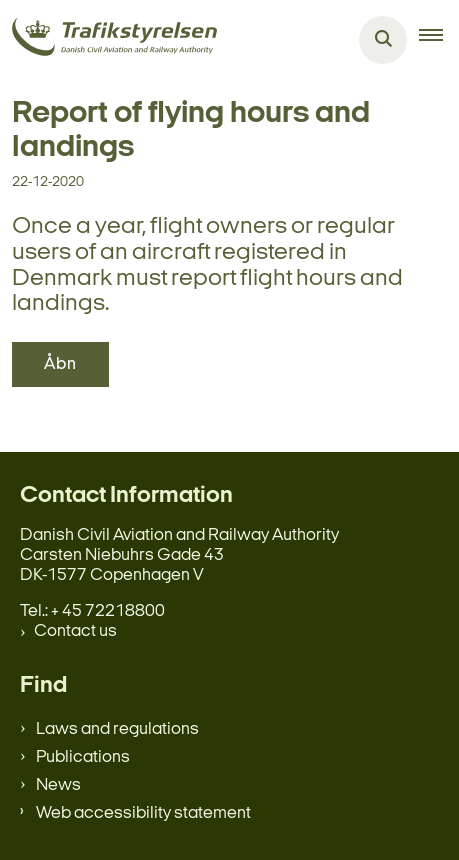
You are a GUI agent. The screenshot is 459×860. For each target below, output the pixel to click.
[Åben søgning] (383, 40)
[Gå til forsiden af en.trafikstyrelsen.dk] (108, 40)
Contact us (75, 631)
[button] (439, 40)
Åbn (60, 364)
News (58, 785)
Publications (83, 757)
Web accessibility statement (143, 813)
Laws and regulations (117, 729)
